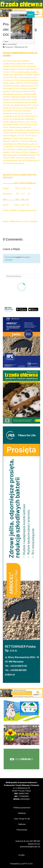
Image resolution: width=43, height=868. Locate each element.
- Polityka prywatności (21, 808)
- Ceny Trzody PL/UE (22, 819)
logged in (19, 257)
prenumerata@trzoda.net (30, 847)
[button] (21, 342)
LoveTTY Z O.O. (26, 864)
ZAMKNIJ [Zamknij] (31, 15)
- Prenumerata (21, 830)
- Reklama (22, 824)
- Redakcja (21, 813)
